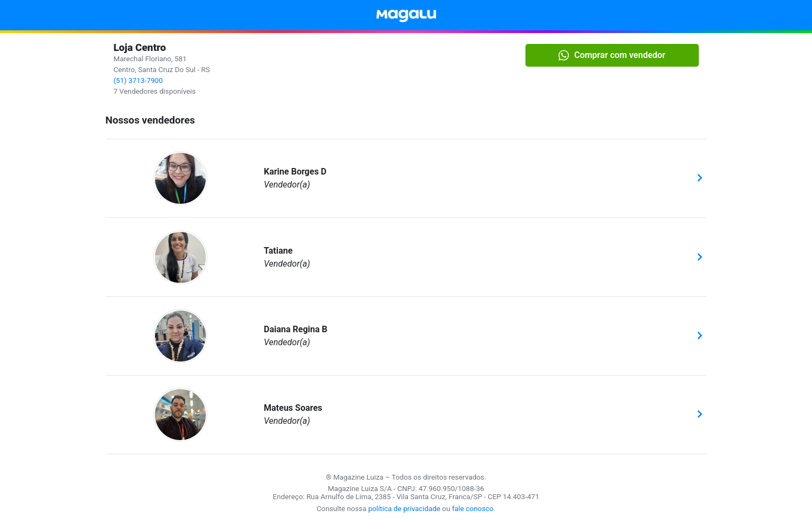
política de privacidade (404, 509)
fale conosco (473, 509)
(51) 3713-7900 (138, 80)
